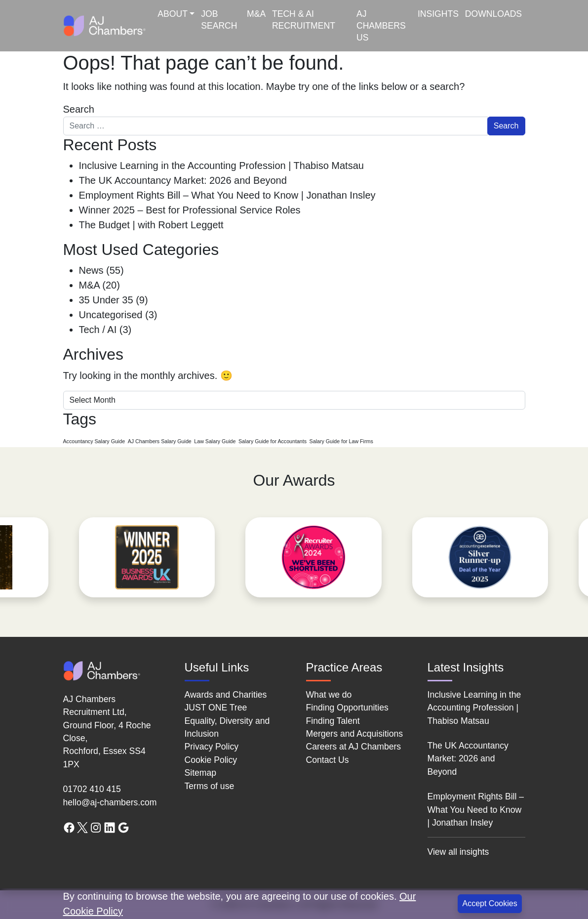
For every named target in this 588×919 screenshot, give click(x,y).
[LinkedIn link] (110, 827)
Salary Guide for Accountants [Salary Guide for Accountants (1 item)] (273, 441)
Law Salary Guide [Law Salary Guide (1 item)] (215, 441)
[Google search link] (123, 827)
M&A (256, 14)
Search (79, 109)
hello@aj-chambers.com (110, 802)
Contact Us (328, 760)
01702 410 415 (92, 789)
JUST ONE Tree (216, 708)
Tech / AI (98, 330)
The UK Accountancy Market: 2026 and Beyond (183, 180)
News (91, 270)
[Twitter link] (82, 827)
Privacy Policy (212, 747)
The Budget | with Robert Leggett (151, 225)
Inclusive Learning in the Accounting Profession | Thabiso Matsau (221, 166)
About (173, 14)
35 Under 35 (106, 300)
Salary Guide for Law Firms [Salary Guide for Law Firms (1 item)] (341, 441)
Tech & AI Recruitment (304, 20)
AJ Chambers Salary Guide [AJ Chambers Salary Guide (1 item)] (160, 441)
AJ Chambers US (381, 26)
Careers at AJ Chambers (354, 747)
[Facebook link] (69, 827)
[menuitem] (176, 26)
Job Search (219, 20)
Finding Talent (333, 721)
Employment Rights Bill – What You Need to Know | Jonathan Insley (227, 195)
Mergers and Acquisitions (355, 734)
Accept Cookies (490, 903)
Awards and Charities (226, 695)
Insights (438, 14)
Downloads (493, 14)
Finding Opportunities (347, 708)
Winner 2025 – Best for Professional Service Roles (190, 210)
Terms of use (210, 786)
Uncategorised (111, 315)
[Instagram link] (96, 827)
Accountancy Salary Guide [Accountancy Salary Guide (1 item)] (94, 441)
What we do (329, 695)
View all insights (458, 852)
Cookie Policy (211, 760)
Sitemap (201, 773)
